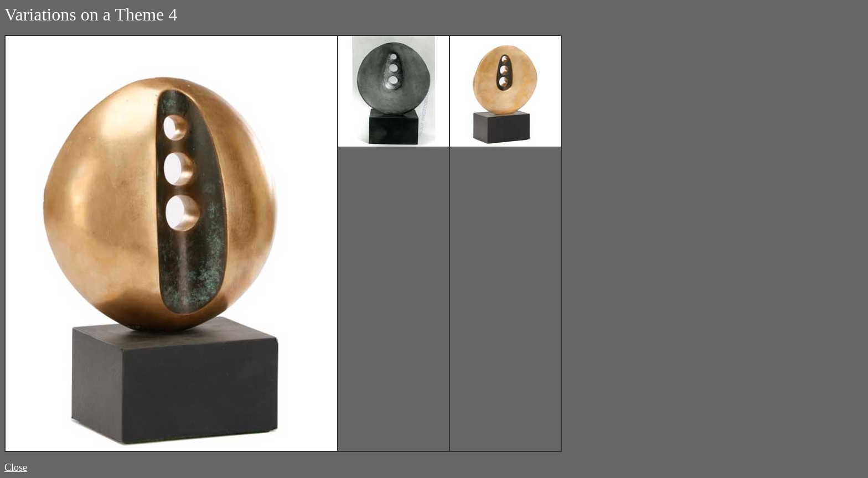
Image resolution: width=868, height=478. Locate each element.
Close (16, 467)
